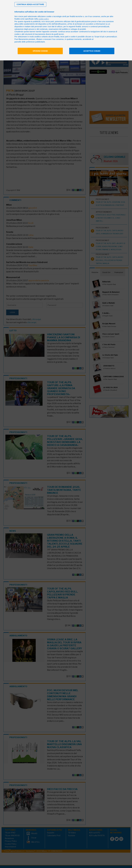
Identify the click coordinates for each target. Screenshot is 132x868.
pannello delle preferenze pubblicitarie (30, 42)
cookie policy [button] (44, 19)
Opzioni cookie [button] (40, 51)
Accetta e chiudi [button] (92, 51)
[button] (30, 4)
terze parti (50, 21)
